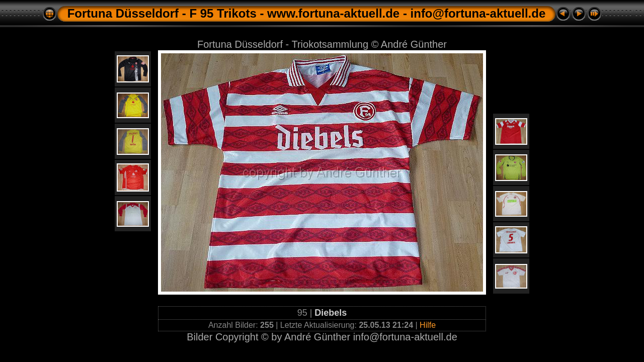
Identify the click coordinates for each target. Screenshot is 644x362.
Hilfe (428, 325)
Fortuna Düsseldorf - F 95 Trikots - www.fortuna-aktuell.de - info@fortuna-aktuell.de (307, 13)
